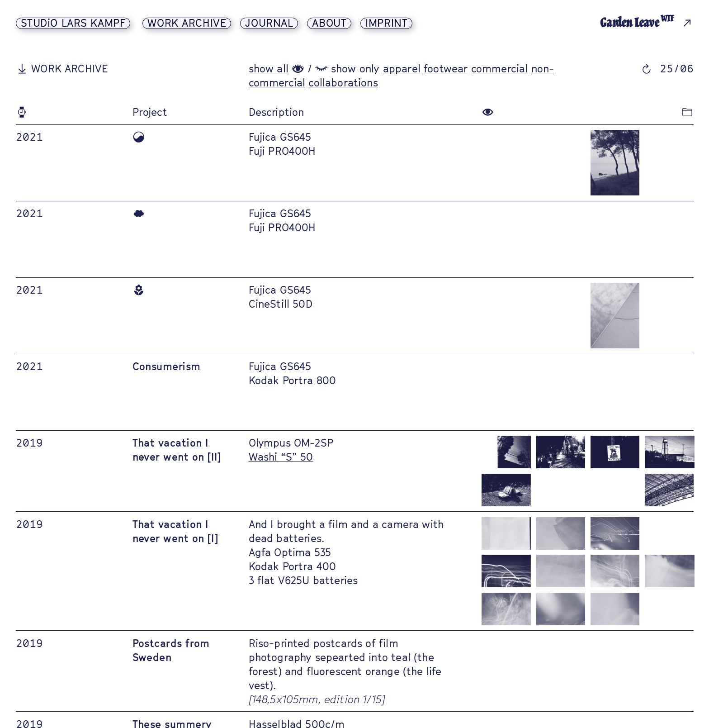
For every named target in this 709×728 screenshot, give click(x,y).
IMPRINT (386, 23)
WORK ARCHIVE (187, 23)
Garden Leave (638, 23)
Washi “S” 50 (281, 457)
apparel (402, 69)
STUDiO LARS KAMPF (73, 23)
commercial (500, 69)
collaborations (343, 83)
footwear (446, 69)
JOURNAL (269, 23)
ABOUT (329, 23)
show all (269, 69)
